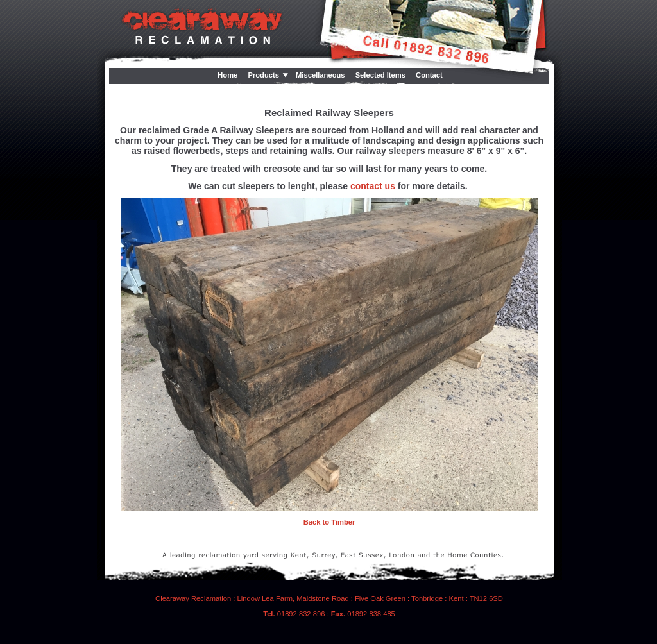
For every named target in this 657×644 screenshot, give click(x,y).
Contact (429, 75)
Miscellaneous (320, 75)
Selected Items (380, 75)
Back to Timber (329, 522)
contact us (373, 186)
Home (227, 75)
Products (263, 75)
